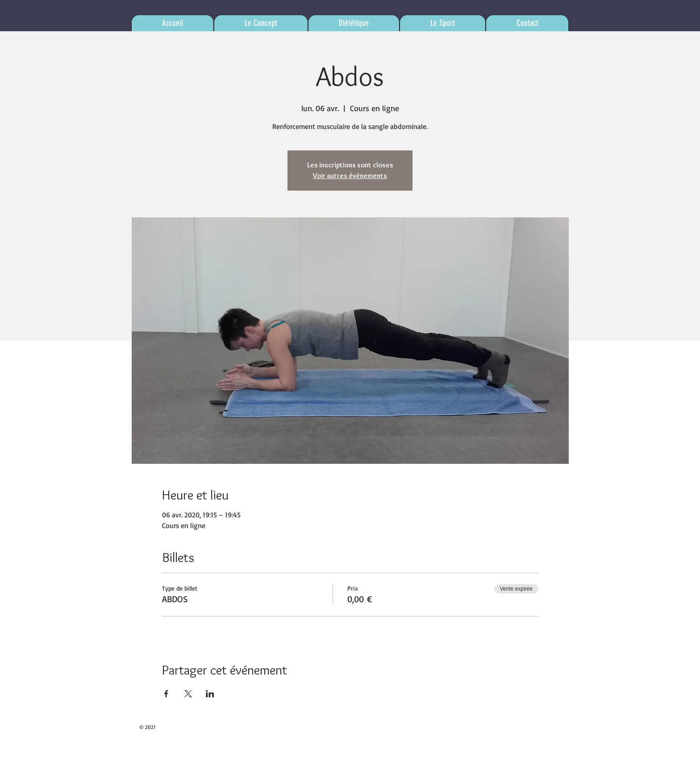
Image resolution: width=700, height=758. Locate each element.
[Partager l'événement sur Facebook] (166, 694)
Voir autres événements (350, 176)
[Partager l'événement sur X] (188, 694)
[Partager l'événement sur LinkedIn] (210, 694)
